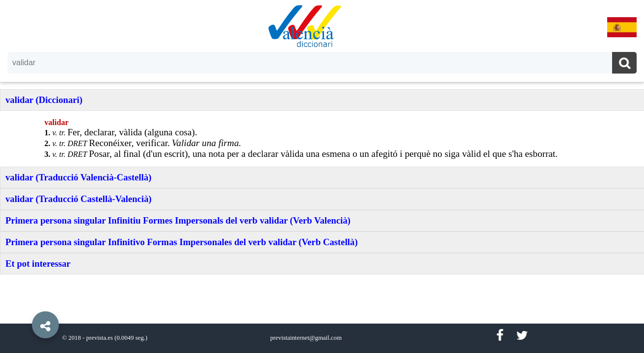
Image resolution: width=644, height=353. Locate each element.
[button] (25, 303)
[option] (322, 176)
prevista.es (100, 338)
